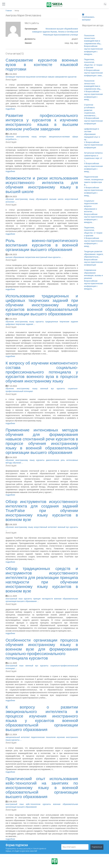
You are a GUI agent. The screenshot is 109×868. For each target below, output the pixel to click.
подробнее (10, 109)
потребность (11, 139)
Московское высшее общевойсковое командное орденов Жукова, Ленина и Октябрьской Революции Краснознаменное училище (55, 32)
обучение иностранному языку (22, 137)
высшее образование (15, 257)
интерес (44, 137)
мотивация (11, 77)
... (18, 139)
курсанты (57, 257)
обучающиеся (43, 199)
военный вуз (49, 389)
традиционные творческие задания (61, 322)
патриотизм (30, 257)
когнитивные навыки (45, 77)
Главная (9, 11)
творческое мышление (26, 77)
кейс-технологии (34, 804)
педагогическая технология (44, 737)
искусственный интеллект (46, 527)
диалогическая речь (56, 460)
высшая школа (57, 199)
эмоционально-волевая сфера (63, 137)
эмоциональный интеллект (18, 737)
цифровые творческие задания (20, 324)
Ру (105, 4)
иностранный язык (44, 257)
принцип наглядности (44, 599)
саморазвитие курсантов (66, 77)
